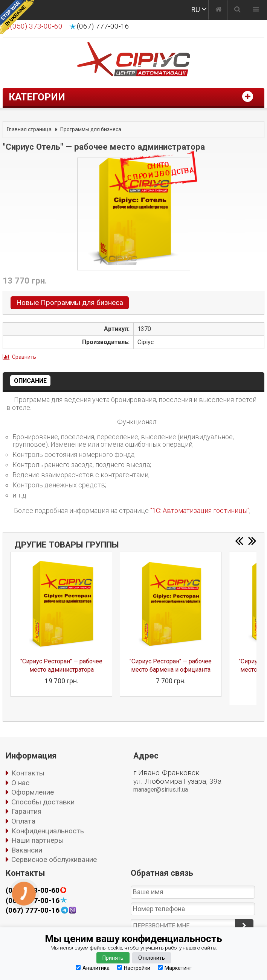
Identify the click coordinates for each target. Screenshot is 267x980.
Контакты (28, 773)
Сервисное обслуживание (54, 859)
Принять (113, 958)
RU (195, 10)
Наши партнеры (37, 840)
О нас (20, 783)
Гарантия (26, 811)
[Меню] (256, 10)
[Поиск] (237, 10)
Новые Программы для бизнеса (70, 303)
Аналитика (93, 968)
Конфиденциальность (48, 831)
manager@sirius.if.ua (161, 790)
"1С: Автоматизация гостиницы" (200, 510)
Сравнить (24, 357)
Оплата (23, 821)
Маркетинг (175, 968)
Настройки (134, 968)
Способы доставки (43, 802)
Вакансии (27, 850)
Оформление (33, 792)
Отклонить (152, 958)
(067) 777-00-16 (103, 26)
